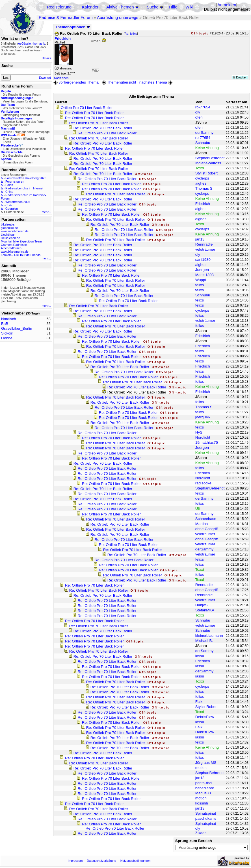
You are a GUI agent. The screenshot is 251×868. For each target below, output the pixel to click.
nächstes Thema (156, 82)
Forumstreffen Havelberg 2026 (26, 178)
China (9, 192)
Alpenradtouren (11, 248)
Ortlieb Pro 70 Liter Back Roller (87, 108)
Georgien (12, 209)
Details (46, 58)
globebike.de (9, 228)
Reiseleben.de (10, 238)
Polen (9, 185)
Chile (9, 205)
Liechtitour (8, 235)
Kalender (90, 7)
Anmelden (227, 5)
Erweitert (45, 78)
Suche (153, 7)
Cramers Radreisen (14, 245)
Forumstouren (15, 182)
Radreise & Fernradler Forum (66, 18)
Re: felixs (131, 34)
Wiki (189, 7)
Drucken (240, 77)
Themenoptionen (73, 27)
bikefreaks (8, 224)
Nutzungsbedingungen (136, 861)
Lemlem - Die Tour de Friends (21, 255)
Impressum (75, 861)
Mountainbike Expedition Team (21, 241)
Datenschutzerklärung (101, 861)
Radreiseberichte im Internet (24, 188)
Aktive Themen (120, 7)
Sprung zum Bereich (194, 841)
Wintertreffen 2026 (18, 202)
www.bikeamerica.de (15, 252)
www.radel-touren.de (15, 231)
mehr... (46, 212)
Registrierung (59, 7)
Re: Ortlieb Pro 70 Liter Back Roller (94, 113)
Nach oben (61, 78)
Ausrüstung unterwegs (118, 18)
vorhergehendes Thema (76, 82)
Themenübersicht (119, 82)
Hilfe (173, 7)
